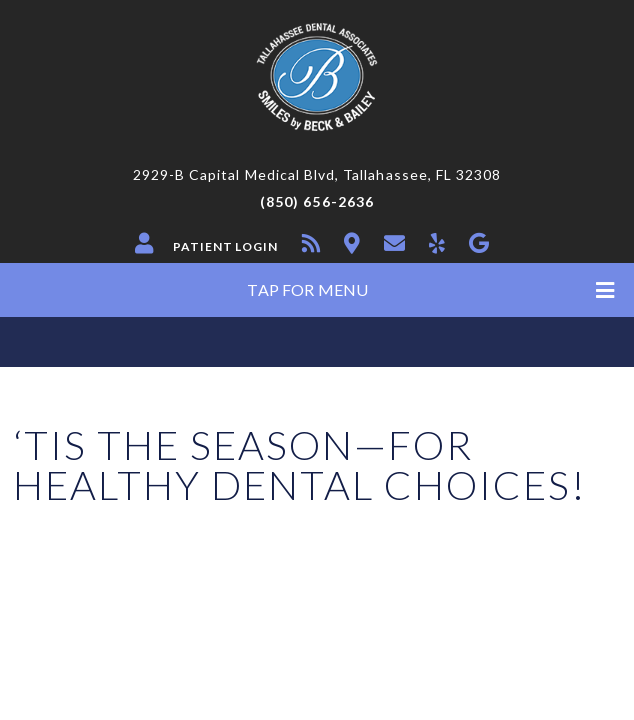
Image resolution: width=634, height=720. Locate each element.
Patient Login (225, 247)
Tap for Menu (430, 290)
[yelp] (437, 243)
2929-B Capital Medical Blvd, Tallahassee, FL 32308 (317, 175)
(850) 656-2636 (317, 202)
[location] (352, 243)
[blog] (311, 243)
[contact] (394, 243)
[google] (479, 243)
